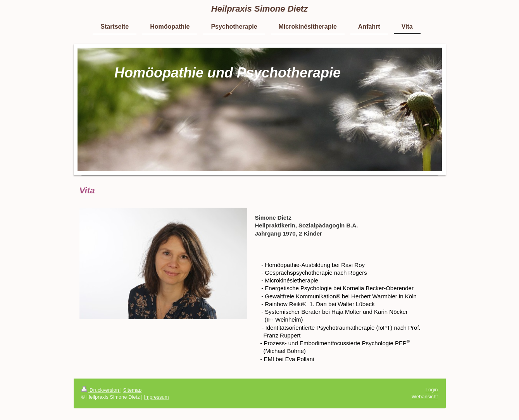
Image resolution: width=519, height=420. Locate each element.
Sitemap (133, 390)
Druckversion (101, 390)
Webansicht (425, 397)
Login (432, 390)
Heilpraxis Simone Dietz (259, 9)
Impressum (156, 397)
